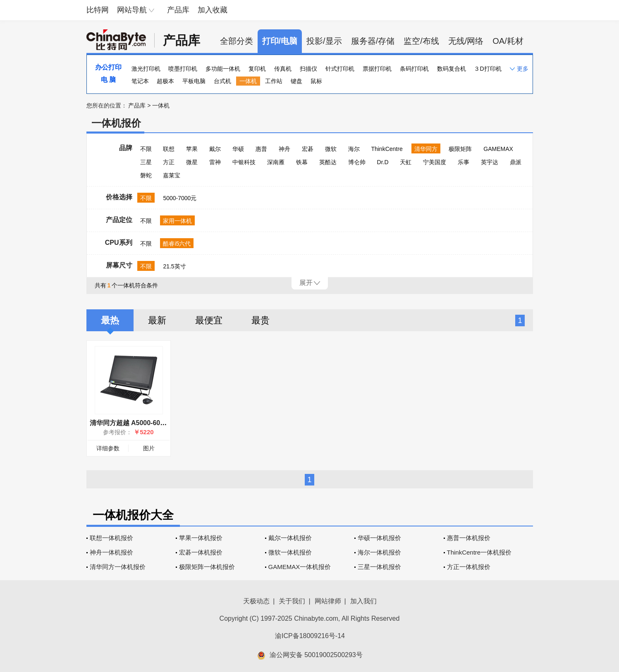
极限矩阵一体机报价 (207, 567)
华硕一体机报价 (379, 538)
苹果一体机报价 (201, 538)
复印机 (257, 69)
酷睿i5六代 (177, 244)
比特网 (98, 10)
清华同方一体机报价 (118, 567)
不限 (146, 149)
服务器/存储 (373, 41)
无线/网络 (466, 41)
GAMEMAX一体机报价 (300, 567)
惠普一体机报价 (469, 538)
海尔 (354, 149)
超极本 (165, 81)
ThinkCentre (387, 149)
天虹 (406, 162)
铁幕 (302, 162)
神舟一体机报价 (111, 552)
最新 (157, 320)
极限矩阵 (460, 149)
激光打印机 (146, 69)
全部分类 (237, 41)
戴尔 (215, 149)
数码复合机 (452, 69)
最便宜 (209, 320)
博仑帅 (357, 162)
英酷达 (328, 162)
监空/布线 (421, 41)
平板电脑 (194, 81)
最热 (110, 320)
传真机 (283, 69)
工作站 (274, 81)
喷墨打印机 (183, 69)
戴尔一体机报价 (290, 538)
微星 (192, 162)
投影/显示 (324, 41)
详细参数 (108, 448)
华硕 (238, 149)
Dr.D (383, 162)
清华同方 (426, 149)
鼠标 (316, 81)
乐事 (464, 162)
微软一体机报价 (290, 552)
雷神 (215, 162)
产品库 (178, 10)
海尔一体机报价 (379, 552)
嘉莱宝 (172, 175)
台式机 (222, 81)
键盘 (296, 81)
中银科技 (244, 162)
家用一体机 (177, 221)
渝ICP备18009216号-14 (310, 636)
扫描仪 (308, 69)
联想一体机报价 (111, 538)
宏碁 (308, 149)
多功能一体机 (223, 69)
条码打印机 (414, 69)
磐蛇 (146, 175)
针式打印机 (340, 69)
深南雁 (276, 162)
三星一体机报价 (379, 567)
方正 (169, 162)
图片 (149, 448)
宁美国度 (435, 162)
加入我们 (363, 601)
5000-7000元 (180, 198)
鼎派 (516, 162)
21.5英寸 (174, 266)
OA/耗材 (508, 41)
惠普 (261, 149)
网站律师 (328, 601)
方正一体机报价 (469, 567)
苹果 (192, 149)
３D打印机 (488, 69)
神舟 (284, 149)
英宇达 (490, 162)
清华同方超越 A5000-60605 (130, 423)
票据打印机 (377, 69)
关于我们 (292, 601)
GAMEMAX (498, 149)
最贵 (261, 320)
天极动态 (256, 601)
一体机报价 (116, 123)
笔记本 (140, 81)
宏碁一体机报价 (201, 552)
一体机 (248, 81)
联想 (169, 149)
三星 (146, 162)
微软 (331, 149)
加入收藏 (213, 10)
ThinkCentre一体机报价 (479, 552)
